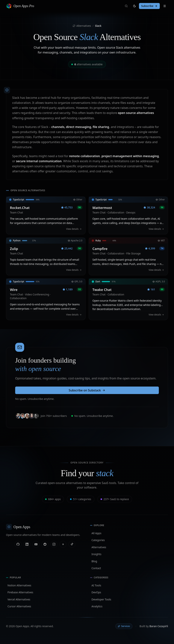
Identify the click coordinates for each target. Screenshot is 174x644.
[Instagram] (54, 544)
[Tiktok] (72, 544)
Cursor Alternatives (19, 606)
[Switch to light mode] (134, 6)
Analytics (97, 606)
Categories (98, 540)
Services (124, 626)
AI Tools (96, 585)
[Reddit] (45, 544)
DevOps (96, 592)
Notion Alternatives (19, 585)
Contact (96, 568)
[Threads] (63, 544)
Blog (94, 561)
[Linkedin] (27, 544)
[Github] (18, 544)
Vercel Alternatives (19, 599)
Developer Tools (101, 599)
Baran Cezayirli (159, 626)
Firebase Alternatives (20, 592)
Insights (97, 554)
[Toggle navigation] (165, 6)
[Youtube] (36, 544)
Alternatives (82, 26)
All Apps (97, 533)
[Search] (126, 6)
